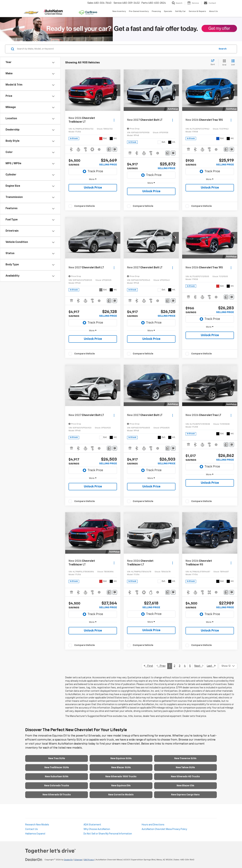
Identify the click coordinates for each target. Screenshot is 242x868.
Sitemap (78, 860)
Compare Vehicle (85, 206)
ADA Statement (92, 825)
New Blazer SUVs (121, 768)
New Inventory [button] (119, 11)
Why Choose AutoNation (97, 829)
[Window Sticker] (115, 149)
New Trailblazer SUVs (57, 768)
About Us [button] (213, 11)
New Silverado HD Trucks (185, 777)
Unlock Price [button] (93, 188)
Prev (161, 666)
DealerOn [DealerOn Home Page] (68, 860)
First (148, 666)
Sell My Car (180, 11)
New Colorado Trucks (57, 786)
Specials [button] (168, 11)
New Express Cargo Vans (185, 795)
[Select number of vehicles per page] (228, 666)
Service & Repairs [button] (197, 11)
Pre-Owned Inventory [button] (139, 11)
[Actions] (114, 120)
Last (211, 666)
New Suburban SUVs (57, 777)
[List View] (233, 63)
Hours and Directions (153, 825)
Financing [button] (156, 11)
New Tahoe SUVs (185, 768)
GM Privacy (89, 860)
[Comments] (109, 149)
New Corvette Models (121, 795)
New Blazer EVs (185, 786)
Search (223, 49)
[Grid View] (224, 63)
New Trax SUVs (57, 758)
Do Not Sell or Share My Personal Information (108, 834)
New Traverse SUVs (185, 758)
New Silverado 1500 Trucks (121, 777)
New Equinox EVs (121, 786)
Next (199, 666)
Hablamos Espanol (35, 834)
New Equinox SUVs (121, 758)
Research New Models (37, 825)
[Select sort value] (214, 63)
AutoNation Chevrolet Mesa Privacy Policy (164, 829)
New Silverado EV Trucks (57, 795)
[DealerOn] (34, 860)
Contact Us (32, 829)
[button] (117, 90)
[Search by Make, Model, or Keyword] (116, 49)
